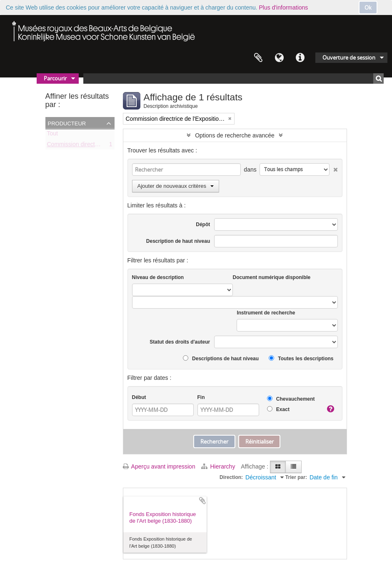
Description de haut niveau (178, 241)
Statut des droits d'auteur (180, 342)
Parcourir (55, 78)
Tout (52, 135)
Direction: (231, 477)
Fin (201, 397)
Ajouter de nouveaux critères (176, 186)
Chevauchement (291, 399)
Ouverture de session (349, 57)
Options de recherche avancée (235, 135)
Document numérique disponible (272, 277)
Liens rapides (300, 58)
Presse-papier (258, 58)
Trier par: (296, 477)
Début (139, 397)
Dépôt (203, 224)
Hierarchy (219, 466)
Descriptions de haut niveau (221, 358)
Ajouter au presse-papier (202, 501)
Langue (279, 58)
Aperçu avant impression (159, 466)
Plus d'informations (284, 7)
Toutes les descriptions (301, 358)
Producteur (67, 123)
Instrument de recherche (266, 313)
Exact (278, 409)
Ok (368, 7)
